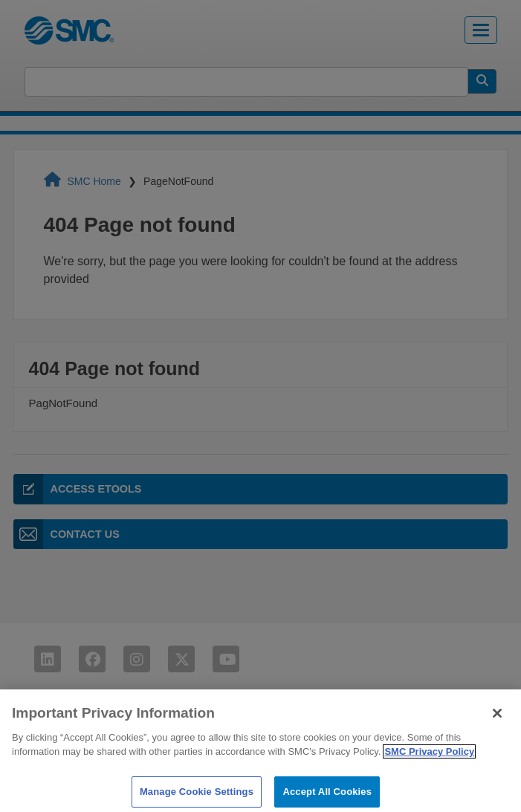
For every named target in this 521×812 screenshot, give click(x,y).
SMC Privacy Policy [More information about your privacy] (429, 757)
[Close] (497, 718)
